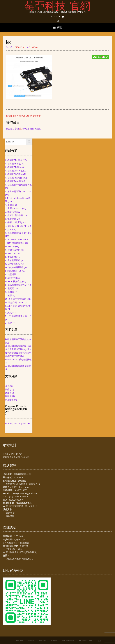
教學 (7, 393)
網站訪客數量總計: (12, 457)
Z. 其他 (9, 323)
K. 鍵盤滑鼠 (11, 274)
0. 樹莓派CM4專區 (14, 171)
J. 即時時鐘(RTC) (13, 271)
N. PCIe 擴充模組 (13, 281)
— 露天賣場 (9, 513)
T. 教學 (9, 295)
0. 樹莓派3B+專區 (14, 160)
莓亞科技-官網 (57, 5)
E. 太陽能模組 (12, 257)
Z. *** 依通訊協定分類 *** (18, 316)
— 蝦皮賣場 (9, 516)
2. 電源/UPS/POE (13, 208)
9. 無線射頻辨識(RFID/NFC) (18, 233)
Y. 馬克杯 (10, 313)
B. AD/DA (10, 246)
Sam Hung (33, 47)
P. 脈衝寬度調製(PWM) (16, 285)
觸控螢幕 (9, 400)
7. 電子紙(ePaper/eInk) (16, 226)
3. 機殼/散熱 (11, 212)
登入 (21, 129)
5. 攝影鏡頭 (11, 219)
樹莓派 (8, 396)
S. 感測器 (10, 292)
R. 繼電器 (10, 288)
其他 (7, 386)
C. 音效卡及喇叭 (13, 250)
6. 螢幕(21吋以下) (14, 222)
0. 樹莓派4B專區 (13, 164)
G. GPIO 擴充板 (13, 264)
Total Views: (9, 454)
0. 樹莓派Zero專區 (14, 181)
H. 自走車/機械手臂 (14, 267)
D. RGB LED (11, 253)
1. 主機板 (10, 205)
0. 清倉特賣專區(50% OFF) (18, 191)
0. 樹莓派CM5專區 (14, 174)
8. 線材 (8, 229)
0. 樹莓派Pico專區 (14, 178)
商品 (7, 389)
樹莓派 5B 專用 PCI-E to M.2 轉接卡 (23, 116)
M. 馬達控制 (11, 278)
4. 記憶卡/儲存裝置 (14, 215)
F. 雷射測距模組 (13, 260)
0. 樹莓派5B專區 (13, 167)
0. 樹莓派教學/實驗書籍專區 (18, 185)
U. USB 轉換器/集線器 (16, 299)
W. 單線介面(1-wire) (15, 302)
